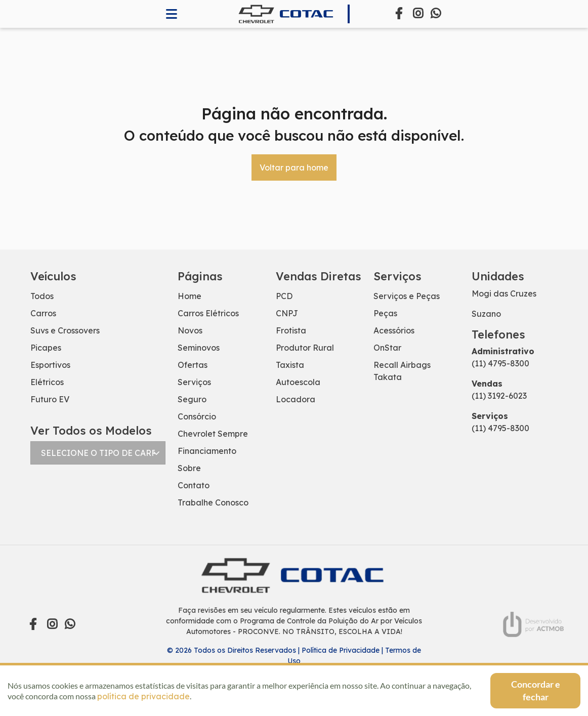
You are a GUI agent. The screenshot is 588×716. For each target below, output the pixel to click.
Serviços (194, 382)
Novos (190, 330)
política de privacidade (143, 696)
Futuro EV (50, 399)
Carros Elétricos (208, 313)
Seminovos (199, 348)
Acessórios (394, 330)
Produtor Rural (305, 348)
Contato (194, 485)
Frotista (291, 330)
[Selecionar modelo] (98, 453)
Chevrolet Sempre (213, 434)
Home (190, 296)
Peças (385, 313)
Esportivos (50, 365)
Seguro (192, 399)
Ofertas (193, 365)
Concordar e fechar (536, 690)
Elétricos (47, 382)
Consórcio (197, 416)
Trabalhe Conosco (213, 502)
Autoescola (298, 382)
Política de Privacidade (341, 650)
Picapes (46, 348)
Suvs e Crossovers (65, 330)
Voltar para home (294, 167)
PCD (284, 296)
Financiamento (207, 451)
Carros (43, 313)
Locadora (296, 399)
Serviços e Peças (407, 296)
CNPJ (287, 313)
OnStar (387, 348)
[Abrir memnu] (172, 14)
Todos (42, 296)
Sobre (189, 468)
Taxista (290, 365)
